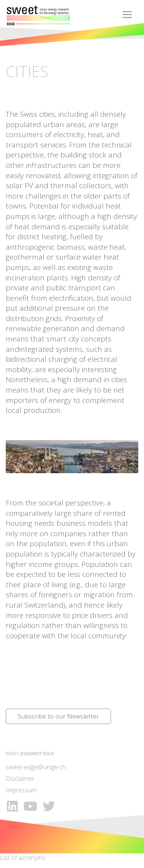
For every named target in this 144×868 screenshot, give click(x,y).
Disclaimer (20, 779)
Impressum (21, 790)
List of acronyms (23, 858)
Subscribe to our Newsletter (58, 716)
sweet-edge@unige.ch (36, 767)
